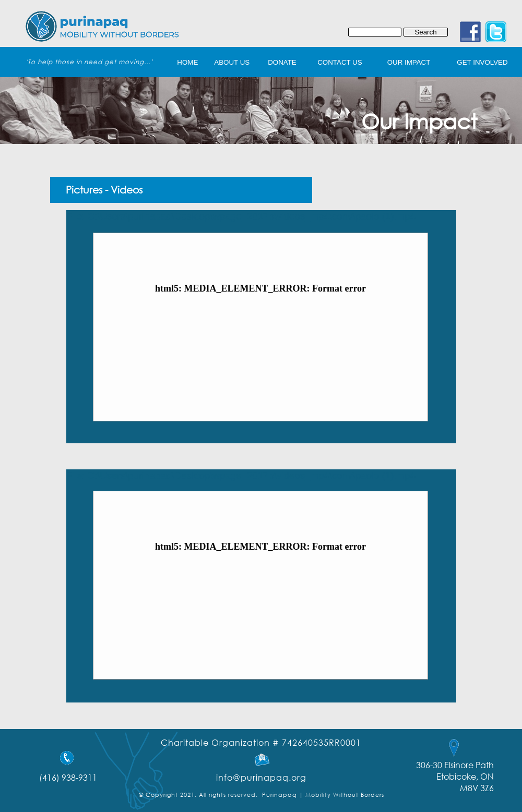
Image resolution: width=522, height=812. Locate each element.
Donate (282, 62)
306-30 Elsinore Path (455, 765)
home (187, 62)
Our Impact (409, 62)
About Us (232, 62)
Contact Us (340, 62)
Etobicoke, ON (465, 776)
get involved (482, 62)
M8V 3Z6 (477, 788)
